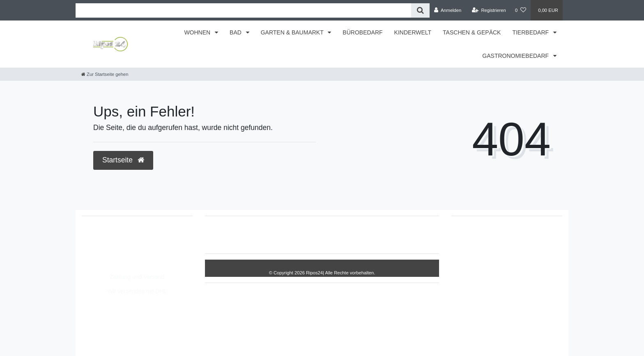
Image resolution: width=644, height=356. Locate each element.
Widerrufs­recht (239, 235)
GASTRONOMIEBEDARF (516, 56)
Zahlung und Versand (137, 277)
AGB (383, 235)
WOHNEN (198, 32)
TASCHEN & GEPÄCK (472, 32)
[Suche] (420, 10)
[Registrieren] (489, 10)
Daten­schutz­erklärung (337, 235)
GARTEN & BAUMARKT (293, 32)
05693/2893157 (110, 237)
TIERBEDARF (531, 32)
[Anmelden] (448, 10)
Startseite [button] (123, 160)
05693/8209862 (110, 245)
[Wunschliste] (521, 10)
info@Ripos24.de (113, 254)
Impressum (283, 235)
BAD (236, 32)
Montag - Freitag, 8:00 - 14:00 (128, 262)
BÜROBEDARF (362, 32)
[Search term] (243, 10)
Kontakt (410, 235)
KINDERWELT (413, 32)
